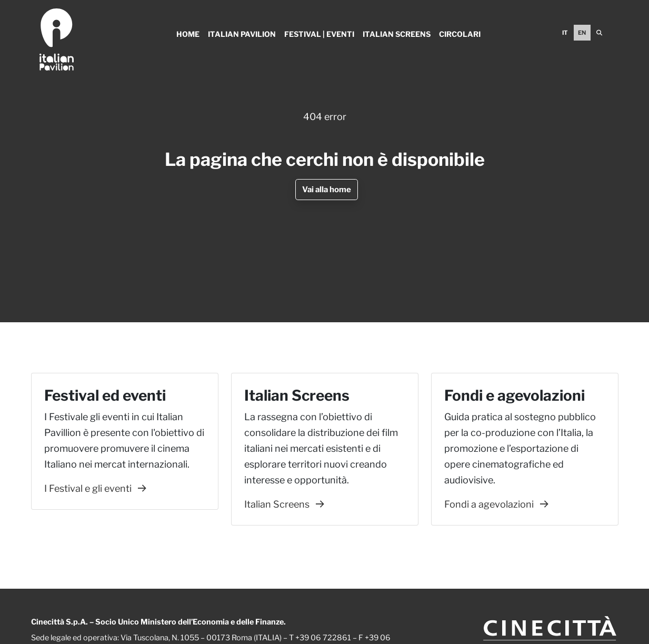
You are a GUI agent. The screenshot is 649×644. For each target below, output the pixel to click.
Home (188, 34)
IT (565, 33)
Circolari (460, 34)
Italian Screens (397, 34)
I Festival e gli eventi (95, 488)
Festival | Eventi (319, 34)
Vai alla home (327, 190)
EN (582, 33)
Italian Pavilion (242, 34)
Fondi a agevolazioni (496, 504)
